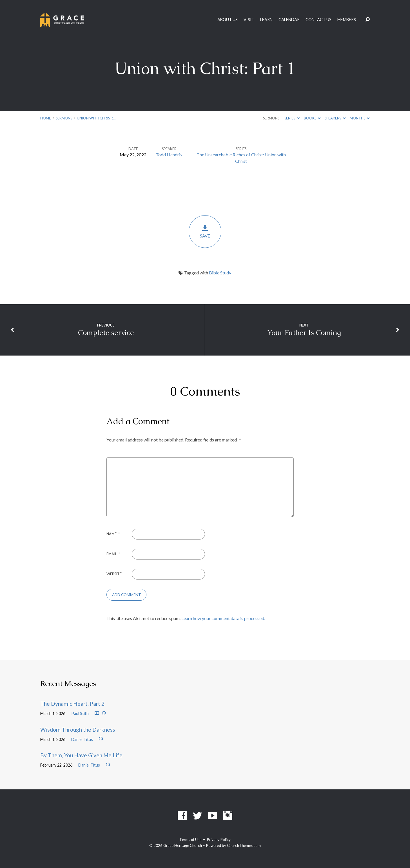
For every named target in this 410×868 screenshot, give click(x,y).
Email (113, 554)
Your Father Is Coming (304, 333)
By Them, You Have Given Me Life (81, 755)
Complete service (106, 333)
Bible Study (220, 273)
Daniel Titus (82, 739)
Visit (249, 20)
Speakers (335, 118)
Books (312, 118)
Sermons (64, 118)
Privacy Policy (219, 840)
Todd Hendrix (169, 155)
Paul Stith (80, 713)
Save (205, 231)
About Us (228, 20)
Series (292, 118)
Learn (266, 20)
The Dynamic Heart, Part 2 (72, 704)
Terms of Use (190, 840)
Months (360, 118)
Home (46, 118)
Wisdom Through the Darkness (78, 730)
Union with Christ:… (96, 118)
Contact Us (318, 20)
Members (347, 20)
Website (114, 574)
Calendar (289, 20)
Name (113, 534)
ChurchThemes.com (244, 845)
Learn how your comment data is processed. (223, 618)
